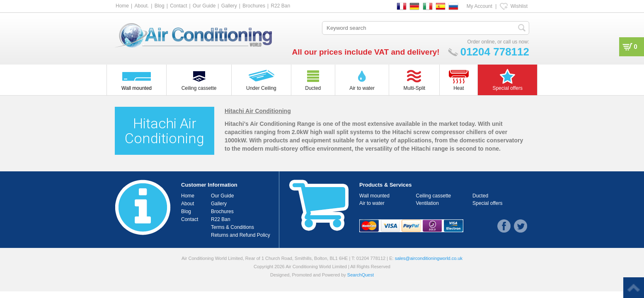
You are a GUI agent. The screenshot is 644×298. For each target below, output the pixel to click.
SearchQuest (361, 275)
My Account (479, 6)
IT (428, 6)
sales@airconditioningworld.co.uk (429, 258)
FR (402, 6)
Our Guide (204, 6)
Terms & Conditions (232, 227)
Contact (178, 6)
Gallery (229, 6)
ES (441, 6)
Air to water (372, 203)
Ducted (480, 196)
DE (414, 6)
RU (453, 6)
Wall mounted (374, 196)
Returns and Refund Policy (241, 235)
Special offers (488, 203)
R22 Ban (280, 6)
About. (142, 6)
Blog (160, 6)
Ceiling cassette (434, 196)
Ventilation (427, 203)
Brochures (254, 6)
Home (122, 6)
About (188, 204)
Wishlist (519, 6)
